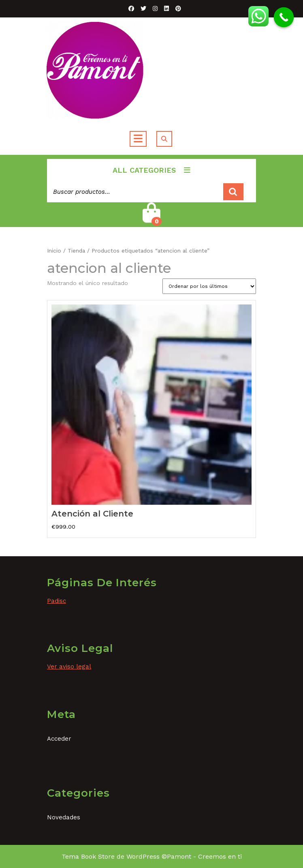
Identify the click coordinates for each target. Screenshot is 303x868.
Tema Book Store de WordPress (111, 856)
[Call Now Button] (284, 17)
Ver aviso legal (69, 667)
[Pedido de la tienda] (209, 286)
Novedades (64, 817)
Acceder (59, 739)
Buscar (233, 192)
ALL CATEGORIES (151, 170)
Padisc (57, 601)
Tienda (76, 251)
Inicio (54, 251)
